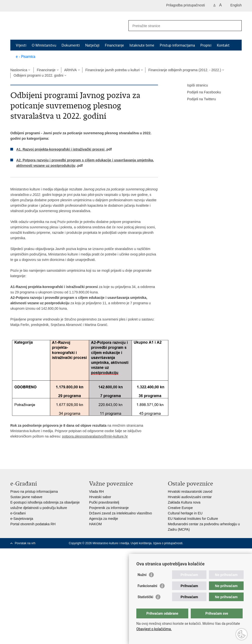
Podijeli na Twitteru (198, 99)
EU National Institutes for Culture (193, 519)
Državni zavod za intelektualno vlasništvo (120, 513)
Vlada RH (96, 491)
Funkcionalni (147, 586)
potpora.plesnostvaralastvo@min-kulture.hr (95, 436)
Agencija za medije (104, 519)
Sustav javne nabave (26, 497)
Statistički (145, 597)
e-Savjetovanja (22, 519)
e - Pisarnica (25, 57)
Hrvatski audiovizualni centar (190, 497)
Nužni (142, 575)
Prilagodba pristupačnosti (185, 5)
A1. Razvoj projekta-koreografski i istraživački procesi (61, 149)
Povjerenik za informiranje (109, 508)
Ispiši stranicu (194, 85)
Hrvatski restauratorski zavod (190, 491)
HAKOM (95, 524)
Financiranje (114, 45)
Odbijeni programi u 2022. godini (38, 75)
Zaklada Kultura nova (184, 502)
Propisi (206, 45)
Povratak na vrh (25, 543)
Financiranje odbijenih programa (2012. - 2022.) (185, 70)
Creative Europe (180, 508)
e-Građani (18, 513)
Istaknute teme (142, 45)
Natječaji (92, 45)
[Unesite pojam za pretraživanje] (180, 26)
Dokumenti (71, 45)
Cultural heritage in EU (185, 513)
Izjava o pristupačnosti (168, 543)
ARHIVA (71, 70)
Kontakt (223, 45)
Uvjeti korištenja (141, 543)
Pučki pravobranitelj (104, 502)
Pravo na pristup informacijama (34, 491)
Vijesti (21, 45)
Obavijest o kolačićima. (154, 629)
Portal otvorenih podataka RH (33, 524)
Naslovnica (19, 70)
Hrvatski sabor (100, 497)
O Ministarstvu (44, 45)
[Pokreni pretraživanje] (236, 26)
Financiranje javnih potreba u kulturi (113, 70)
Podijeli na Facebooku (201, 92)
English (236, 5)
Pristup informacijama (177, 45)
